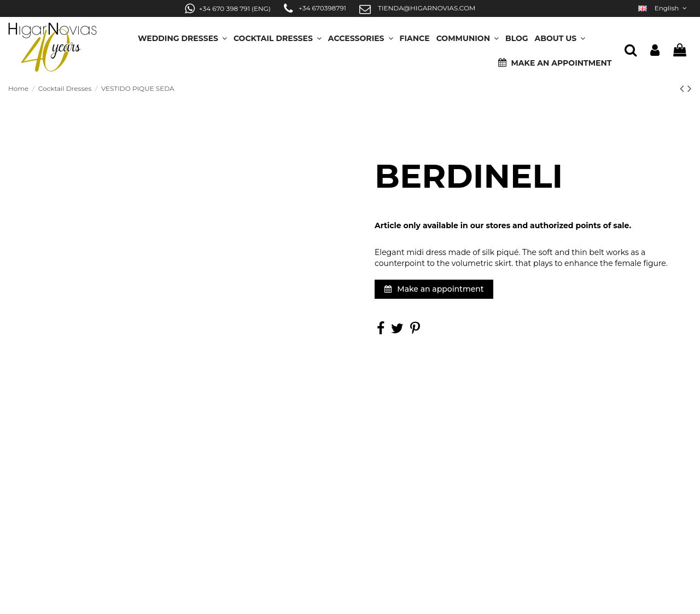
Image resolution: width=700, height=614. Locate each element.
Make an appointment (434, 289)
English (664, 8)
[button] (560, 35)
